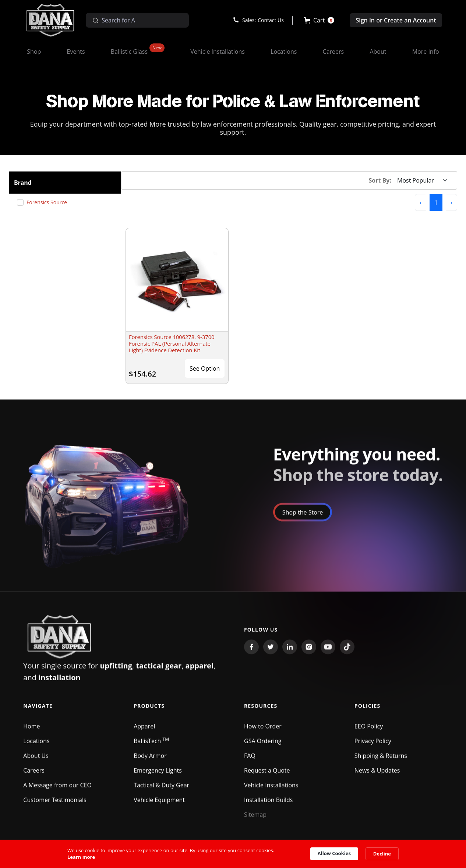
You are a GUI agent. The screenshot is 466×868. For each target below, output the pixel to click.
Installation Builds (268, 804)
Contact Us (271, 20)
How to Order (263, 730)
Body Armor (150, 760)
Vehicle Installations (271, 789)
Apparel (144, 730)
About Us (36, 760)
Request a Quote (267, 775)
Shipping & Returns (381, 760)
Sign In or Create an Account (396, 20)
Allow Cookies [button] (334, 853)
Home (31, 730)
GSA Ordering (263, 745)
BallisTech (151, 745)
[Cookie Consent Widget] (233, 854)
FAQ (250, 760)
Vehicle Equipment (159, 804)
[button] (319, 20)
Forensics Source (50, 202)
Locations (36, 745)
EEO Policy (369, 730)
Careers (34, 775)
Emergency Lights (158, 775)
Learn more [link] (81, 857)
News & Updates (377, 775)
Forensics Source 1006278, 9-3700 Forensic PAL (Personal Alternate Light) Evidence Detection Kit (172, 343)
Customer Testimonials (55, 804)
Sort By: (380, 180)
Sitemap (255, 819)
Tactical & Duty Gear (161, 789)
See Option (205, 368)
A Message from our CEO (57, 789)
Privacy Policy (373, 745)
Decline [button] (382, 854)
